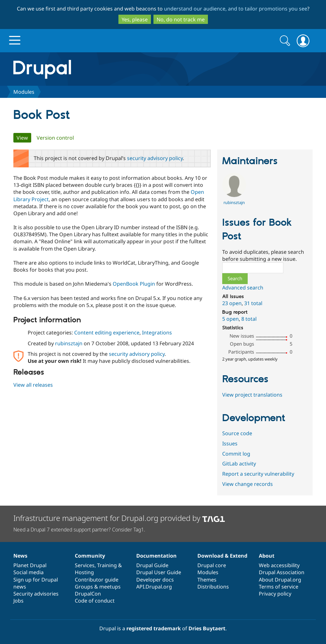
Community (90, 556)
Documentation (156, 556)
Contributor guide (97, 580)
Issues (230, 443)
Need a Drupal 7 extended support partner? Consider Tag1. (79, 530)
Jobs (18, 601)
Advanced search (243, 288)
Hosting (84, 572)
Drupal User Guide (159, 572)
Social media (28, 572)
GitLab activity (239, 464)
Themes (207, 580)
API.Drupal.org (154, 587)
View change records (248, 484)
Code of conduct (95, 601)
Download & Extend (222, 556)
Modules (24, 92)
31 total (253, 303)
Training (107, 565)
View (24, 138)
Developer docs (155, 580)
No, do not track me (181, 19)
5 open (230, 319)
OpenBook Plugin (134, 284)
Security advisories (36, 594)
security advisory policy (155, 158)
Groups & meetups (98, 587)
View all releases (33, 385)
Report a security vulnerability (258, 474)
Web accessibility (279, 565)
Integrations (157, 333)
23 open (232, 303)
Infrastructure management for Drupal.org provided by (119, 518)
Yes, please (135, 19)
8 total (249, 319)
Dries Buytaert (207, 628)
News (20, 556)
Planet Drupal (30, 565)
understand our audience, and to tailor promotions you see (236, 9)
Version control (55, 138)
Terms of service (279, 587)
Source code (237, 433)
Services (85, 565)
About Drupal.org (280, 580)
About (267, 556)
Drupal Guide (152, 565)
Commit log (236, 454)
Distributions (213, 587)
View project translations (252, 395)
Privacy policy (275, 594)
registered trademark (154, 628)
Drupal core (212, 565)
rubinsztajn (69, 343)
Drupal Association (282, 572)
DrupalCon (88, 594)
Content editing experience (107, 333)
